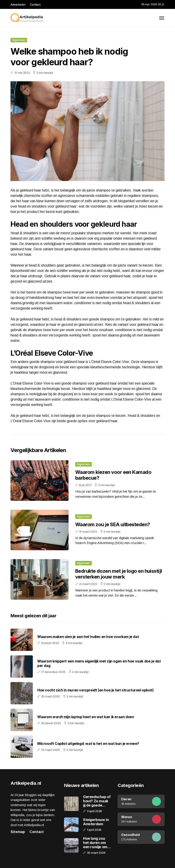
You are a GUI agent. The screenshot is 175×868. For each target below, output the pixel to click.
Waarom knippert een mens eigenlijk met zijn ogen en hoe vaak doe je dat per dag (99, 663)
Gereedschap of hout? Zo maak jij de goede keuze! (97, 801)
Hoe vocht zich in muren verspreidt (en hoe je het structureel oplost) (95, 690)
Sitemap (18, 832)
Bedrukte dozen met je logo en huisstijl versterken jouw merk (119, 574)
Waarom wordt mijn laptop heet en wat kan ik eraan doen (86, 717)
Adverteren (18, 4)
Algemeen (19, 40)
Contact (35, 4)
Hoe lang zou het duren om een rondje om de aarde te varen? (95, 843)
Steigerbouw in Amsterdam (96, 822)
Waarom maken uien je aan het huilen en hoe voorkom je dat (88, 637)
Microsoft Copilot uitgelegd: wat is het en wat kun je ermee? (88, 744)
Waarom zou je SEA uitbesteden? (113, 524)
